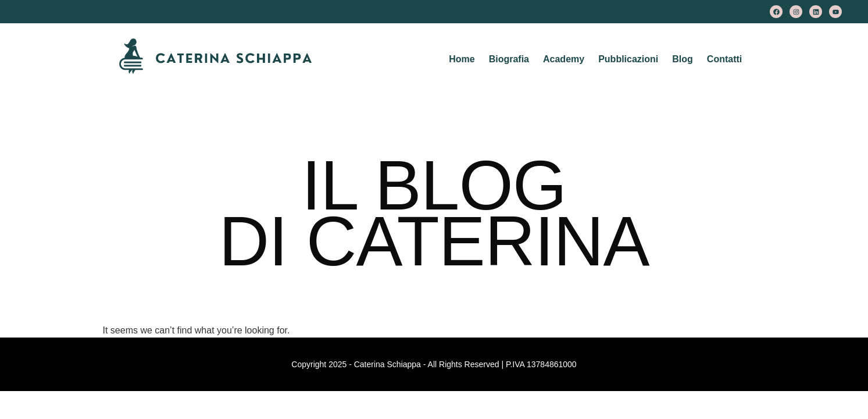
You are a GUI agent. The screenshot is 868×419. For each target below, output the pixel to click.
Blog (683, 59)
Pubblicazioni (628, 59)
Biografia (509, 59)
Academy (564, 59)
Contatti (724, 59)
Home (462, 59)
